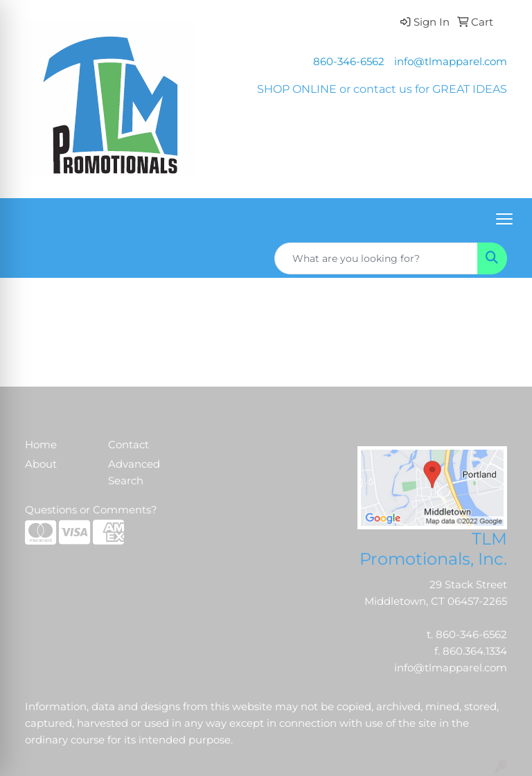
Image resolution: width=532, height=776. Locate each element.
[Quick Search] (376, 258)
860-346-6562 (349, 62)
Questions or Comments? (91, 510)
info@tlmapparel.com (451, 62)
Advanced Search (134, 473)
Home (41, 445)
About (41, 464)
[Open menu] (504, 219)
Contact (128, 445)
